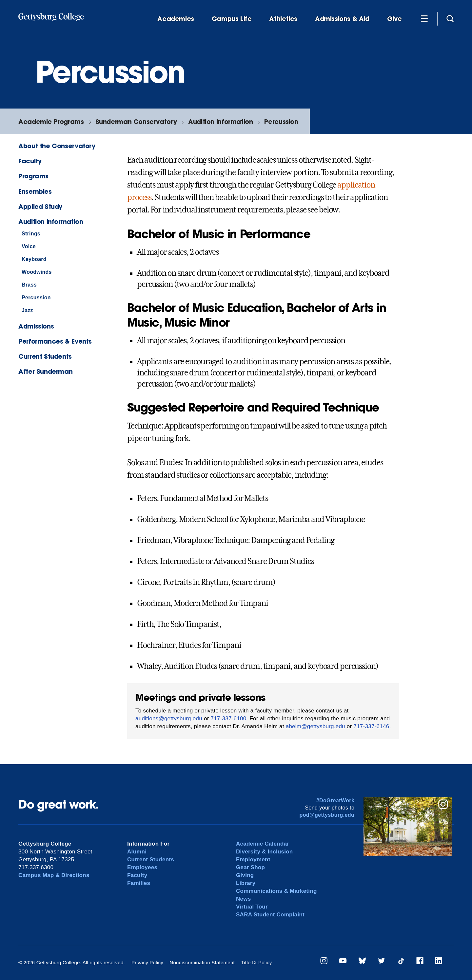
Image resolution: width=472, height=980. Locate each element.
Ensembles (35, 191)
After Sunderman (45, 371)
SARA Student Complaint (270, 915)
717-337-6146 (371, 726)
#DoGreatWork (335, 800)
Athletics (283, 19)
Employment (253, 860)
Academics (176, 19)
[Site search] (450, 18)
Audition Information (220, 121)
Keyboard (34, 259)
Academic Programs (51, 121)
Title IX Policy (256, 962)
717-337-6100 (229, 719)
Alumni (137, 852)
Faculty (30, 161)
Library (246, 883)
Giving (245, 875)
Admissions (36, 326)
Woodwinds (37, 272)
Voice (29, 246)
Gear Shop (250, 867)
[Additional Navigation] (424, 18)
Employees (142, 867)
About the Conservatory (57, 146)
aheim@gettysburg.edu (315, 726)
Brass (29, 285)
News (243, 899)
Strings (31, 234)
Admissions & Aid (342, 19)
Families (139, 883)
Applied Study (40, 206)
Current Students (45, 356)
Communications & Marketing (276, 891)
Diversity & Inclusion (265, 852)
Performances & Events (55, 341)
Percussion (281, 121)
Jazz (27, 310)
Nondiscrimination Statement (202, 962)
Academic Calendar (263, 844)
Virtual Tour (252, 907)
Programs (33, 176)
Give (394, 19)
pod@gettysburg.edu (327, 815)
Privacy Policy (147, 962)
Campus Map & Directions (54, 875)
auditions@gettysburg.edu (169, 719)
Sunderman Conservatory (136, 121)
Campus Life (232, 19)
